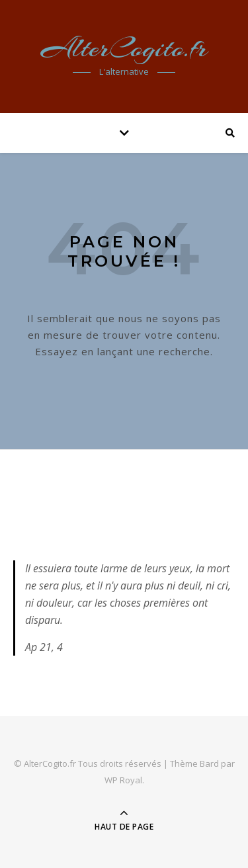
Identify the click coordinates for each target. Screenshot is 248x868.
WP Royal (123, 780)
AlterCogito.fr (124, 48)
